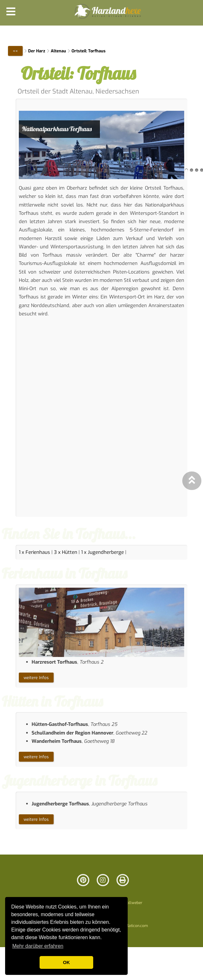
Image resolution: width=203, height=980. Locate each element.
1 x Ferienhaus (34, 552)
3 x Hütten (66, 552)
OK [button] (66, 962)
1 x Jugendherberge (102, 552)
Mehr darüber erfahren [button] (38, 946)
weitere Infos (36, 678)
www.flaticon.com (132, 926)
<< (15, 51)
